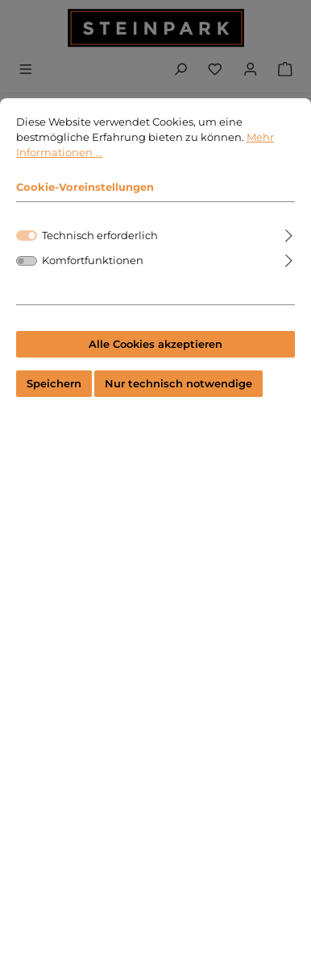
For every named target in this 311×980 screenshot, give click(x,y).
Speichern (54, 400)
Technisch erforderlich (100, 252)
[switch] (27, 277)
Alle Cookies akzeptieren (155, 360)
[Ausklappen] (289, 249)
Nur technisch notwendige (178, 400)
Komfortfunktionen (93, 277)
